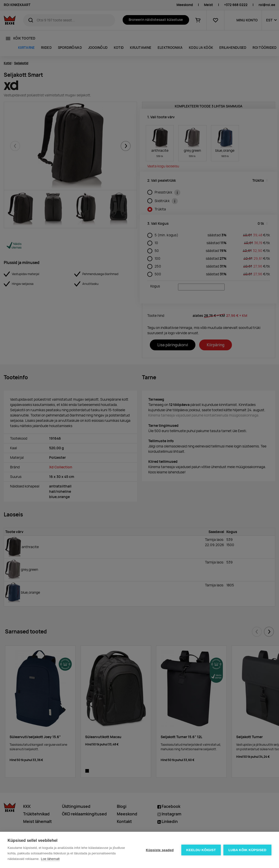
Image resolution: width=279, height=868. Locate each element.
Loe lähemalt (50, 859)
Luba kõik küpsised (247, 850)
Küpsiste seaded (160, 850)
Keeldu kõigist (201, 850)
